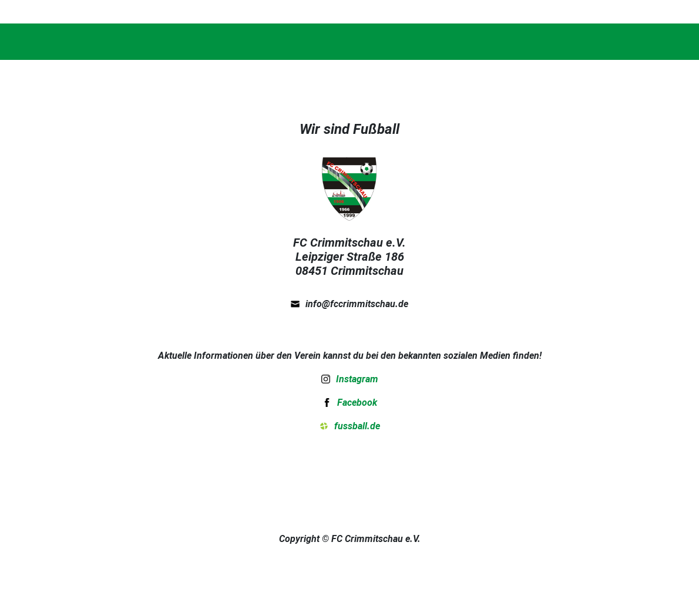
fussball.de (357, 426)
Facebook (357, 402)
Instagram (357, 379)
